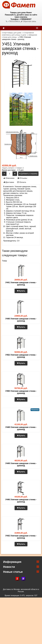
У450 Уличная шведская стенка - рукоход (21, 392)
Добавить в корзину (28, 174)
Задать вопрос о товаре (12, 168)
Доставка (9, 182)
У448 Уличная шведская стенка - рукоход (21, 428)
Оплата (22, 182)
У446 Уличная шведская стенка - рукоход (21, 501)
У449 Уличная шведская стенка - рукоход (21, 464)
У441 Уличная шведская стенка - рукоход (21, 284)
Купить (21, 291)
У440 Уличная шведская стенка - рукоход (21, 320)
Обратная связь (28, 21)
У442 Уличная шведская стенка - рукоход (21, 537)
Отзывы (22, 178)
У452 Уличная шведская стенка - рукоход (21, 356)
